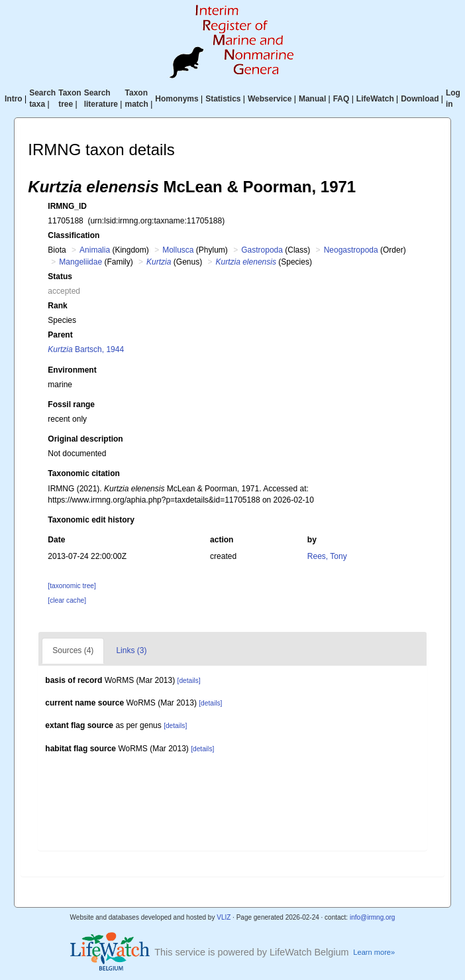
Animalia (95, 250)
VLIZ (224, 917)
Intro (14, 99)
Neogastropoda (351, 250)
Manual (312, 99)
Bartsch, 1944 (86, 349)
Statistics (223, 99)
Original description (85, 439)
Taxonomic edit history (91, 520)
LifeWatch (375, 99)
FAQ (341, 99)
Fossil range (71, 404)
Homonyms (177, 99)
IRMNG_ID (67, 206)
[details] (189, 681)
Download (420, 99)
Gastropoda (262, 250)
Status (60, 276)
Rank (57, 306)
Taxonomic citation (83, 473)
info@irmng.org (373, 917)
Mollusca (178, 250)
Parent (60, 335)
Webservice (270, 99)
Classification (74, 235)
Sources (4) (73, 650)
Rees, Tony (327, 556)
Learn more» (374, 952)
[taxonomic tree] (72, 586)
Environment (72, 370)
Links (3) (131, 650)
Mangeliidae (80, 262)
